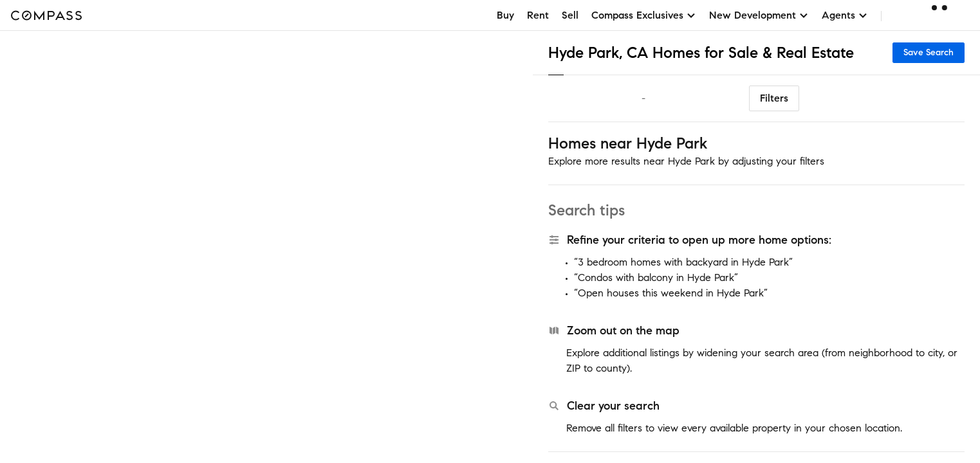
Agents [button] (845, 15)
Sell (570, 15)
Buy (505, 15)
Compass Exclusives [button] (644, 15)
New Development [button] (759, 15)
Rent (538, 15)
